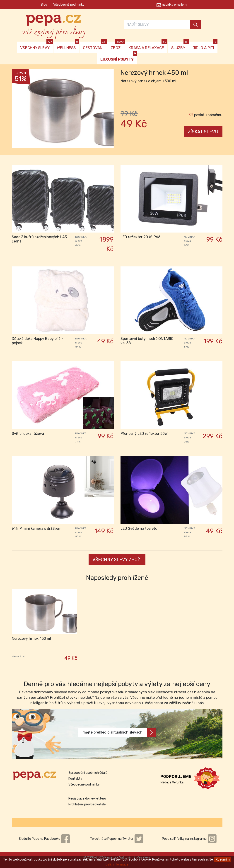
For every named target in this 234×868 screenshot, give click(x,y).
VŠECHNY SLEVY (37, 46)
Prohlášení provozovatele (87, 804)
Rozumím (223, 860)
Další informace (117, 864)
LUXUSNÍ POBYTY (119, 57)
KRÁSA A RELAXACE (148, 46)
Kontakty (75, 779)
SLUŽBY (180, 46)
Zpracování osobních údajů (88, 773)
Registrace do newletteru (87, 799)
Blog (44, 5)
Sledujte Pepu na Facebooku (45, 839)
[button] (19, 110)
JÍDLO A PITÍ (205, 46)
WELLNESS (68, 46)
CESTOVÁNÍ (95, 46)
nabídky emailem (174, 5)
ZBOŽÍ (118, 46)
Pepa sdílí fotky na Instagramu (189, 839)
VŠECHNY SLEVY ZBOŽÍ (117, 560)
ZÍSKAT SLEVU (203, 132)
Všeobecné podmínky (69, 5)
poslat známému (208, 115)
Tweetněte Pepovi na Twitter (117, 839)
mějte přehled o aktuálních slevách (119, 732)
